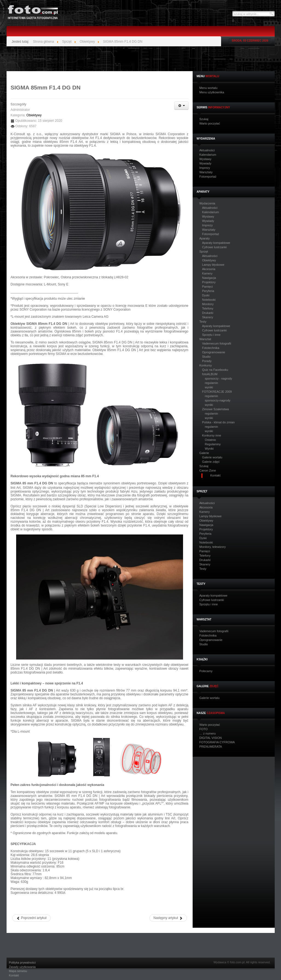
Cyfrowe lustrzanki (215, 247)
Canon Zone (208, 471)
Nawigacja (209, 278)
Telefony (208, 308)
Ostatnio (211, 440)
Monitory (208, 304)
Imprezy (205, 168)
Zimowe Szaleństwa (216, 409)
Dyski (206, 295)
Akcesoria (209, 269)
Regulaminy (213, 444)
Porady (207, 361)
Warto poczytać (210, 124)
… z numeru (208, 734)
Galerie (204, 453)
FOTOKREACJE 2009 (217, 392)
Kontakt (14, 975)
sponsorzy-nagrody (218, 400)
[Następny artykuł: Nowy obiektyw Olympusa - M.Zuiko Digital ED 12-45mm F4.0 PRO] (168, 918)
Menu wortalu (208, 88)
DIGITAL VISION (211, 738)
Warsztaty (206, 172)
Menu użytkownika (212, 92)
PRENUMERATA (211, 747)
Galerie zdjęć (211, 462)
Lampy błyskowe (213, 265)
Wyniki (209, 449)
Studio (206, 357)
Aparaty (205, 239)
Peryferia (208, 291)
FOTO (204, 729)
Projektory (209, 282)
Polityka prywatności (22, 963)
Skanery (208, 317)
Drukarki (208, 313)
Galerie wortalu (212, 457)
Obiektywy (209, 260)
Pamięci (208, 287)
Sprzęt (204, 252)
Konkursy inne (212, 435)
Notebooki (209, 300)
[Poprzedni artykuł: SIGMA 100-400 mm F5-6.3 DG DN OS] (31, 918)
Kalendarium (208, 155)
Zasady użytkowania (22, 967)
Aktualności (207, 150)
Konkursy (206, 365)
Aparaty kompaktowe (216, 243)
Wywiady (205, 164)
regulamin (212, 383)
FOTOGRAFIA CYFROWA (217, 742)
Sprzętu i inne (211, 335)
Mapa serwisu (18, 971)
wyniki (209, 387)
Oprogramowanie (214, 352)
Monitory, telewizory (213, 547)
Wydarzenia (207, 203)
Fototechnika (211, 348)
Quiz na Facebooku (215, 370)
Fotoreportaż (208, 177)
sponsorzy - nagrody (219, 378)
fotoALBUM (210, 374)
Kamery (207, 273)
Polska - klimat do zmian (218, 422)
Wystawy (205, 159)
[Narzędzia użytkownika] (181, 106)
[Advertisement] (141, 59)
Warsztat (205, 339)
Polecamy (206, 671)
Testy (203, 322)
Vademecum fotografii (217, 343)
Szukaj (204, 119)
